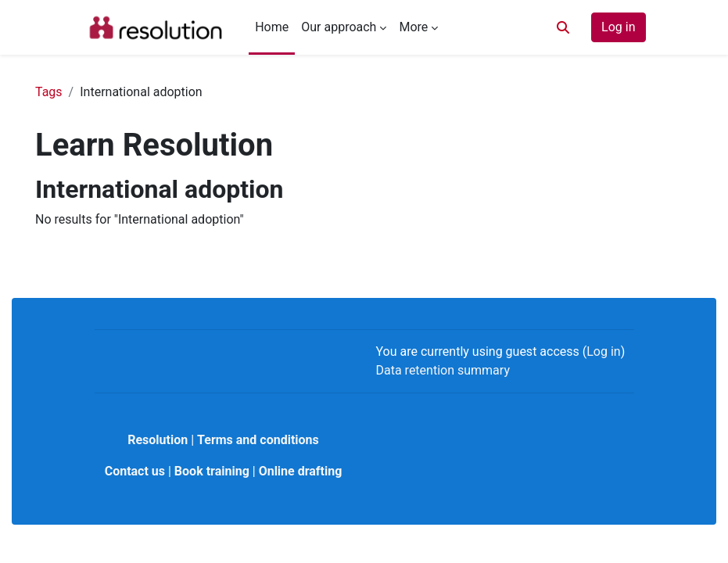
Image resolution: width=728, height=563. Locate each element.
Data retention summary (443, 370)
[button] (563, 27)
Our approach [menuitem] (339, 27)
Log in (618, 27)
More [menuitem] (413, 27)
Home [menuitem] (272, 27)
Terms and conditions (258, 440)
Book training (212, 471)
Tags (49, 92)
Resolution (158, 440)
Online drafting (301, 471)
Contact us (135, 471)
